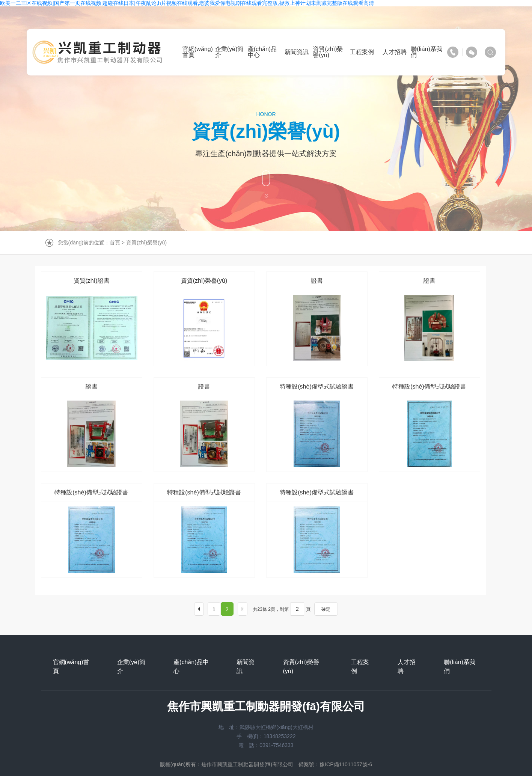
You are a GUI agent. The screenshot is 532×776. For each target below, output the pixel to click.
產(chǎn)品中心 (191, 667)
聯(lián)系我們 (460, 667)
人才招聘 (407, 667)
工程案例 (360, 667)
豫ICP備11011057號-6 (346, 764)
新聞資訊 (246, 667)
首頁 (115, 243)
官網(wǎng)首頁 (71, 667)
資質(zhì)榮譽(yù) (146, 243)
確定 (326, 609)
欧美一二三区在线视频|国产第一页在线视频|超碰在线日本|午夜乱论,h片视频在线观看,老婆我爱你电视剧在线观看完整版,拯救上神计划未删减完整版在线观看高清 (187, 3)
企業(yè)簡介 (131, 667)
